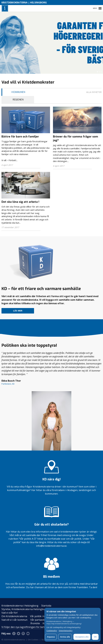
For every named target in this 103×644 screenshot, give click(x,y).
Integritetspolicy (66, 631)
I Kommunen (18, 92)
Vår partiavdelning (41, 620)
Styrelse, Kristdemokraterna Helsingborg (24, 609)
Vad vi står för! (9, 613)
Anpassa (51, 637)
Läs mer (18, 311)
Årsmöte (35, 623)
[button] (97, 72)
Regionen (18, 100)
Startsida (46, 606)
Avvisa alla (65, 637)
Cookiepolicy (52, 631)
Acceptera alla (82, 637)
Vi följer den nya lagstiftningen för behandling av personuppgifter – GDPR (43, 627)
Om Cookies (33, 640)
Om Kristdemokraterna (14, 616)
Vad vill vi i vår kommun (14, 620)
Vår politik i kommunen (43, 616)
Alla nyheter (94, 92)
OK (95, 637)
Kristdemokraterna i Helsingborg (20, 606)
